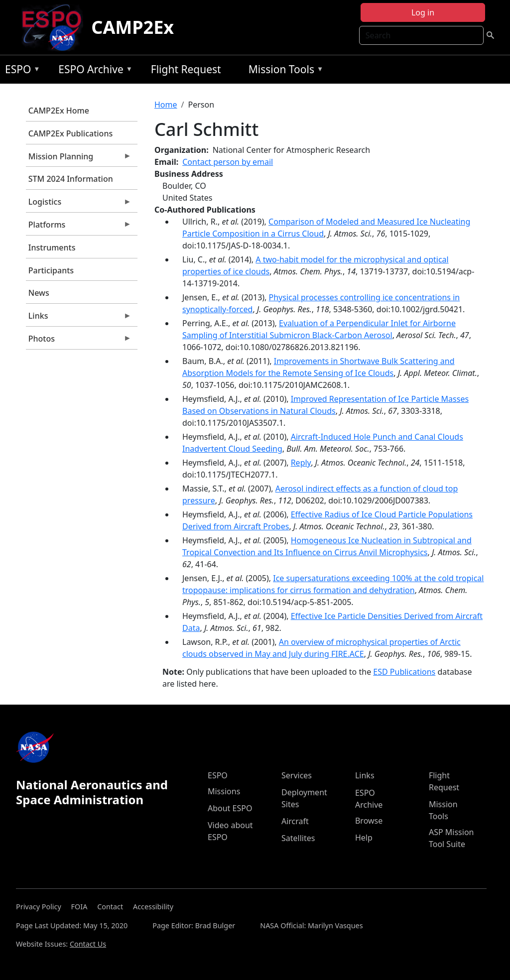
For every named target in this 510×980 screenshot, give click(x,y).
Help (364, 838)
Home (166, 105)
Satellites (298, 838)
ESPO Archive (93, 71)
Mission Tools (284, 71)
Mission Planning (79, 159)
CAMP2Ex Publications (70, 133)
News (39, 293)
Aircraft (295, 821)
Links (79, 318)
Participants (51, 270)
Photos (79, 341)
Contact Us (88, 944)
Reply (301, 463)
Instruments (52, 247)
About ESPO (230, 808)
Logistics (79, 204)
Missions (224, 791)
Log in (423, 12)
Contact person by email (228, 162)
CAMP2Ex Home (59, 111)
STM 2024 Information (71, 179)
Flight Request (186, 69)
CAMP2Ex (132, 27)
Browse (369, 821)
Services (297, 775)
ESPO (20, 71)
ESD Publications (404, 672)
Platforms (79, 227)
